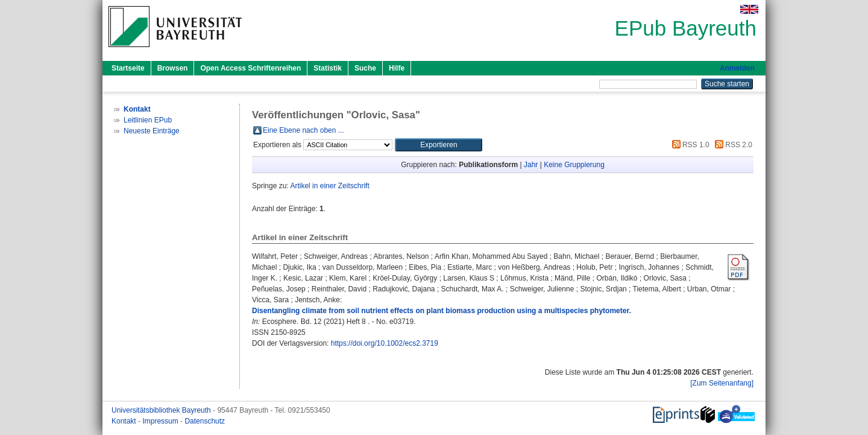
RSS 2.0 (732, 145)
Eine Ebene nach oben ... (303, 130)
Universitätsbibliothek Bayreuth (162, 410)
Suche (365, 68)
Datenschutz (205, 421)
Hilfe (397, 68)
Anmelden (737, 68)
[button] (439, 145)
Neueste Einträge (152, 131)
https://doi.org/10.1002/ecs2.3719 (385, 343)
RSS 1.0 (689, 145)
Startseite (128, 68)
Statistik (328, 68)
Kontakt (125, 421)
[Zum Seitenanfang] (722, 383)
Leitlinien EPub (148, 120)
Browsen (173, 68)
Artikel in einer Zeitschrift (329, 186)
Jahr (531, 165)
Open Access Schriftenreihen (250, 68)
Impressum (161, 421)
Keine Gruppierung (574, 165)
